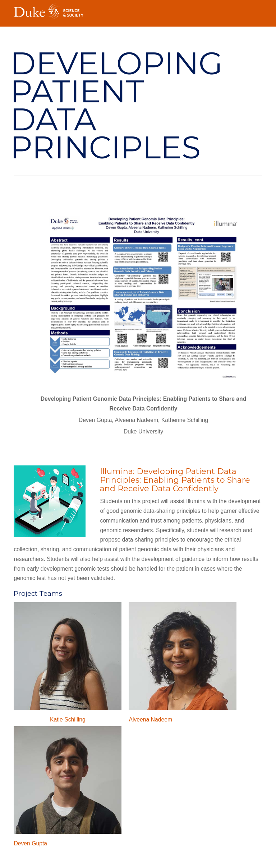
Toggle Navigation (257, 9)
